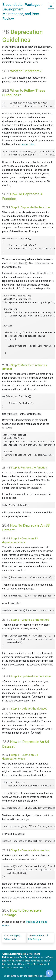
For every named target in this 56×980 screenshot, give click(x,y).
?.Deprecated (42, 263)
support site (27, 144)
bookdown (33, 976)
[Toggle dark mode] (49, 973)
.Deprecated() (38, 220)
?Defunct (12, 414)
